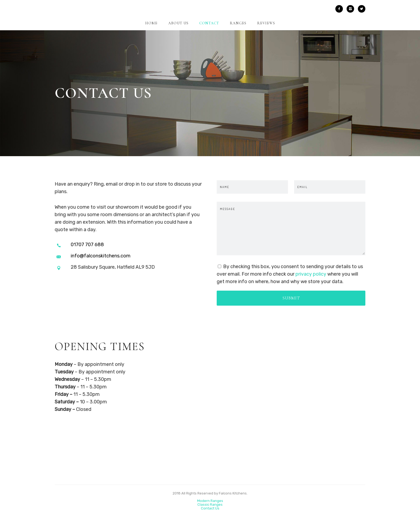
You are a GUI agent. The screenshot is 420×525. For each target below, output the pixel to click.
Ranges (238, 23)
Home (151, 23)
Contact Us (210, 508)
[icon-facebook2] (340, 9)
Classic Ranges (210, 505)
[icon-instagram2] (352, 9)
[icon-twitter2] (362, 9)
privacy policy (311, 274)
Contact (209, 23)
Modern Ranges (210, 501)
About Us (178, 23)
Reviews (266, 23)
